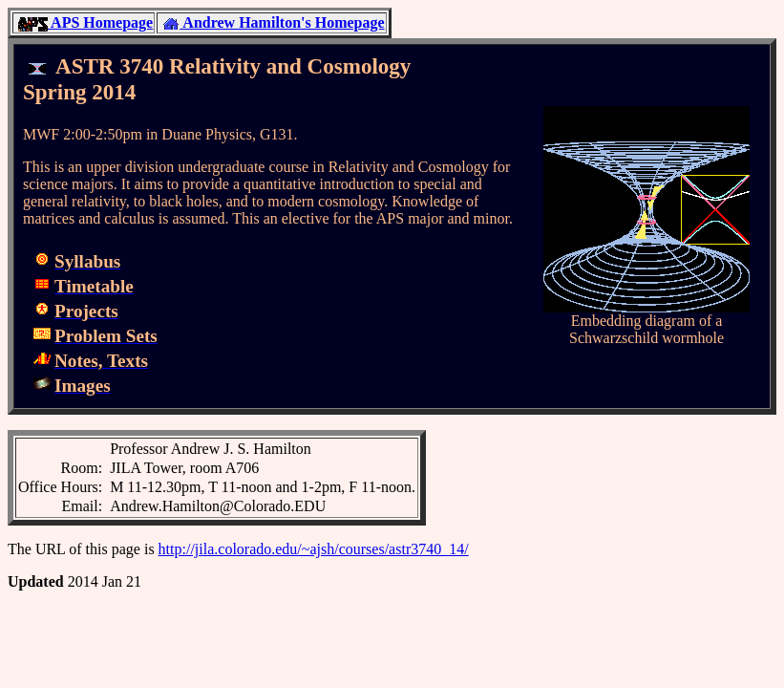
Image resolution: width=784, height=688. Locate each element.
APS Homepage (85, 22)
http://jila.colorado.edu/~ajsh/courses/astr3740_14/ (314, 549)
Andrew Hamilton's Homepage (273, 22)
